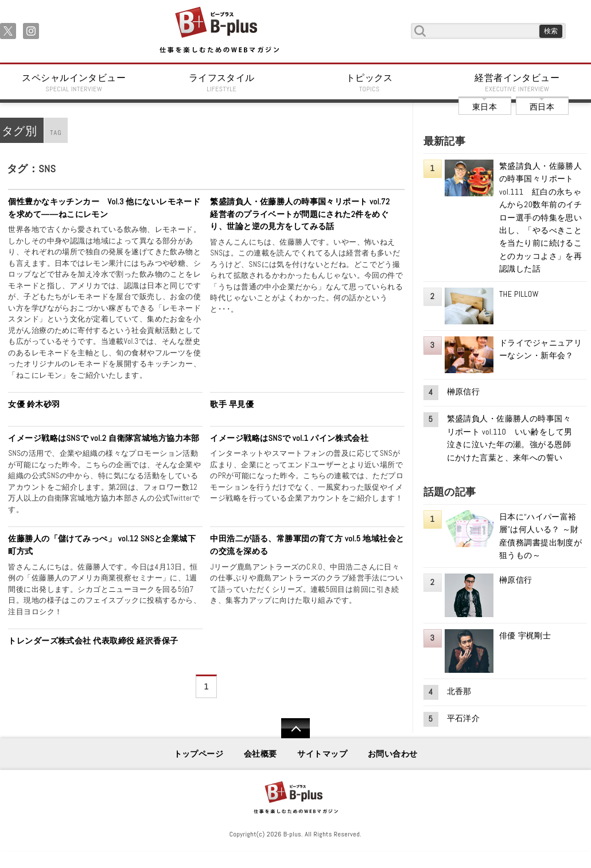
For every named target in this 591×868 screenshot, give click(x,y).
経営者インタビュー (518, 83)
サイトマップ (322, 754)
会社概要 (260, 754)
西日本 (542, 107)
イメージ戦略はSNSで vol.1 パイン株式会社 (289, 438)
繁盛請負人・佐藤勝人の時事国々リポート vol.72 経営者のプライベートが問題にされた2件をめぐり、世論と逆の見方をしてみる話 (304, 214)
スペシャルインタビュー (74, 83)
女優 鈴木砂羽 (34, 404)
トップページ (199, 754)
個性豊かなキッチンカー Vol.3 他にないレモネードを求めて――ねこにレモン (104, 208)
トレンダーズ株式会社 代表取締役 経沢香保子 (93, 641)
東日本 (485, 107)
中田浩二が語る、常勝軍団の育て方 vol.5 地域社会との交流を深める (307, 545)
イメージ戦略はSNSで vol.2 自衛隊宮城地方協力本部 (104, 438)
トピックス (370, 83)
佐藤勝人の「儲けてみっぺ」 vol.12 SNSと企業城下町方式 (102, 545)
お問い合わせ (393, 754)
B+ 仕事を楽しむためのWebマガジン (219, 31)
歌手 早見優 (232, 404)
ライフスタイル (222, 83)
